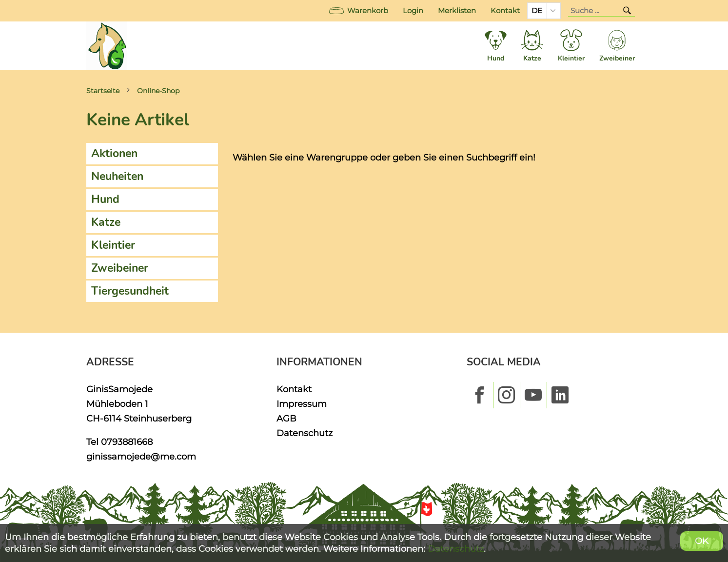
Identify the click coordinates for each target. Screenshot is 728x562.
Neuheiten (117, 176)
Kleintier (113, 245)
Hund (105, 199)
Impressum (302, 404)
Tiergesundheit (130, 291)
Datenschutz (305, 433)
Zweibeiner (120, 268)
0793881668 (127, 442)
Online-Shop (158, 91)
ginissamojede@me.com (141, 456)
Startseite (103, 91)
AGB (286, 418)
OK (702, 541)
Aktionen (114, 153)
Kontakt (505, 11)
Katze (106, 222)
